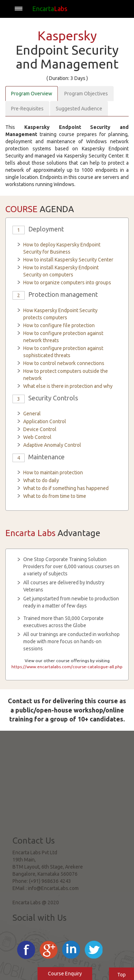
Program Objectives (86, 94)
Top (121, 975)
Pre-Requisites (27, 109)
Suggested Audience (79, 109)
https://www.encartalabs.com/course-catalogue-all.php (67, 667)
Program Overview (32, 94)
